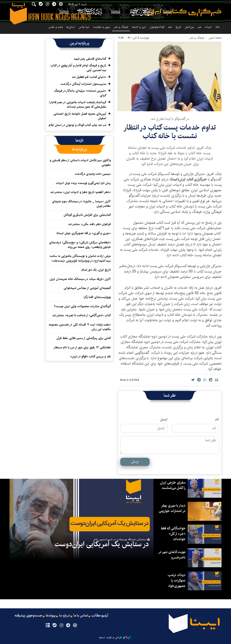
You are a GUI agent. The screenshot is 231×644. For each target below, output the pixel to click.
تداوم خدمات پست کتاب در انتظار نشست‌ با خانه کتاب (170, 132)
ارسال (135, 462)
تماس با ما (81, 616)
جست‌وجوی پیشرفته (28, 616)
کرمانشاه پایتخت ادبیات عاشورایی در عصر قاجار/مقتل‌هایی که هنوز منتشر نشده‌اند (78, 105)
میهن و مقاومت (102, 27)
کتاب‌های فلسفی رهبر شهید (90, 59)
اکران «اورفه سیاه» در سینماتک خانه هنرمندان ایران (80, 279)
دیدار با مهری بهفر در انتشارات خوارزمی (172, 508)
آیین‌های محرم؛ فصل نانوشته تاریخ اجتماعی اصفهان (80, 116)
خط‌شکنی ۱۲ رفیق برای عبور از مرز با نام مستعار (82, 347)
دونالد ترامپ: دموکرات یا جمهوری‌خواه (176, 580)
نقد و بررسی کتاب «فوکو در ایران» (90, 356)
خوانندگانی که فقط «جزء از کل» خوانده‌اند (173, 534)
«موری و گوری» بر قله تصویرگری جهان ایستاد (83, 233)
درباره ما (64, 616)
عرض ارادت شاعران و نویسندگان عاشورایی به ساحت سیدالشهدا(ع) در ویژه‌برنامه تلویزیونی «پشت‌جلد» (80, 258)
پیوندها (50, 616)
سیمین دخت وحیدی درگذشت (93, 174)
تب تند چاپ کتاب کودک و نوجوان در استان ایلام (77, 125)
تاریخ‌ (178, 27)
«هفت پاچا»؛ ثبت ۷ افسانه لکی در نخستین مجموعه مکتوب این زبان (80, 327)
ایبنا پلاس (84, 27)
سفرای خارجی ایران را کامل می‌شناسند (172, 485)
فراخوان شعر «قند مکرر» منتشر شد (89, 224)
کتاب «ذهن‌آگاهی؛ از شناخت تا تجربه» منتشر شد (81, 315)
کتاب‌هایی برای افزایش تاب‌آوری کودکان (87, 215)
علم (170, 27)
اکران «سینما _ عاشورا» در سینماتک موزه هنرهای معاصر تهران (81, 204)
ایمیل (164, 419)
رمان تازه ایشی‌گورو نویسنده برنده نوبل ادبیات (83, 183)
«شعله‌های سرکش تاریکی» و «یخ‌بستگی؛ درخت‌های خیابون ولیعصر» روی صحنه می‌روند (80, 245)
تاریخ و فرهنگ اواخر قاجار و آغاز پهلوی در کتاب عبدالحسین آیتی (78, 68)
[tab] (80, 140)
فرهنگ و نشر (121, 27)
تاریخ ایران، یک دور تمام (96, 270)
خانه (218, 27)
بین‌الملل (189, 27)
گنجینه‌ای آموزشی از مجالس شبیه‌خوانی (87, 288)
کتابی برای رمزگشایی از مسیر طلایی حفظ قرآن (84, 338)
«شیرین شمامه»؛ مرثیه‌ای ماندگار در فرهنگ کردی (80, 93)
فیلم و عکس (56, 27)
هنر (199, 27)
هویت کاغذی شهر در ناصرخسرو (172, 555)
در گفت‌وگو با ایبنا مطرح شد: (170, 119)
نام (217, 419)
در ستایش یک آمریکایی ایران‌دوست (102, 544)
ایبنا (184, 13)
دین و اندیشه (139, 27)
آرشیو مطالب (100, 616)
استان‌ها (71, 27)
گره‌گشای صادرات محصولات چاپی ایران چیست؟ (82, 306)
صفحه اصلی (215, 38)
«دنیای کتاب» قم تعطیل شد (89, 77)
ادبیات (208, 27)
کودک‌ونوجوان (157, 27)
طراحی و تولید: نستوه (115, 637)
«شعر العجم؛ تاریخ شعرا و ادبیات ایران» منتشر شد (80, 192)
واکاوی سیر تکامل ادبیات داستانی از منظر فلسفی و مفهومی (80, 163)
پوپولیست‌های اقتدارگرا (97, 297)
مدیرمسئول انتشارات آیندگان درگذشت (83, 84)
